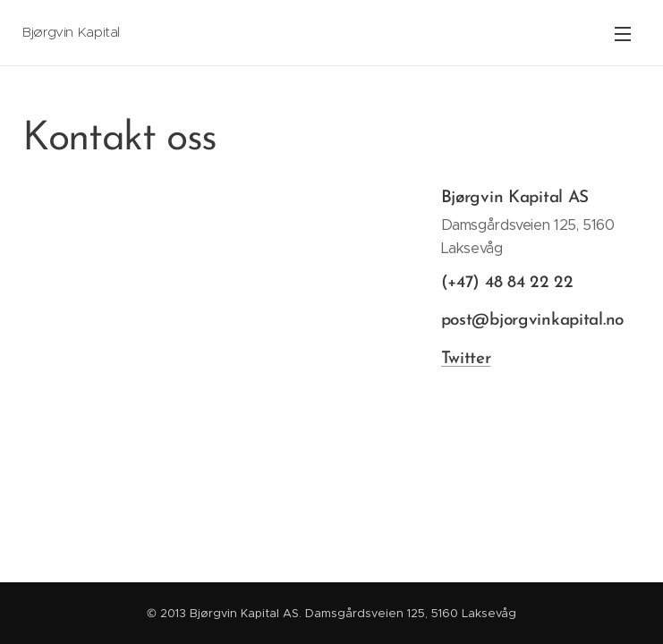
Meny (623, 34)
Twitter (465, 358)
